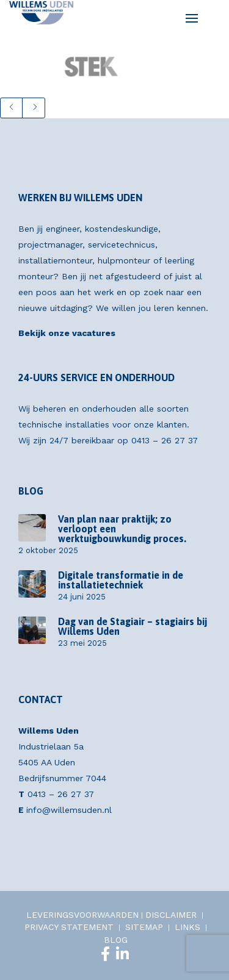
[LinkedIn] (122, 954)
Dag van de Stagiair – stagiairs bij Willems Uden (133, 626)
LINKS (187, 927)
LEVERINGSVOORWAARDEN (82, 915)
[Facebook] (105, 954)
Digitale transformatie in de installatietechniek (121, 580)
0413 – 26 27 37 (165, 440)
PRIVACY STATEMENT (69, 927)
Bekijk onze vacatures (67, 333)
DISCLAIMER (171, 915)
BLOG (116, 940)
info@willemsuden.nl (69, 810)
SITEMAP (144, 927)
